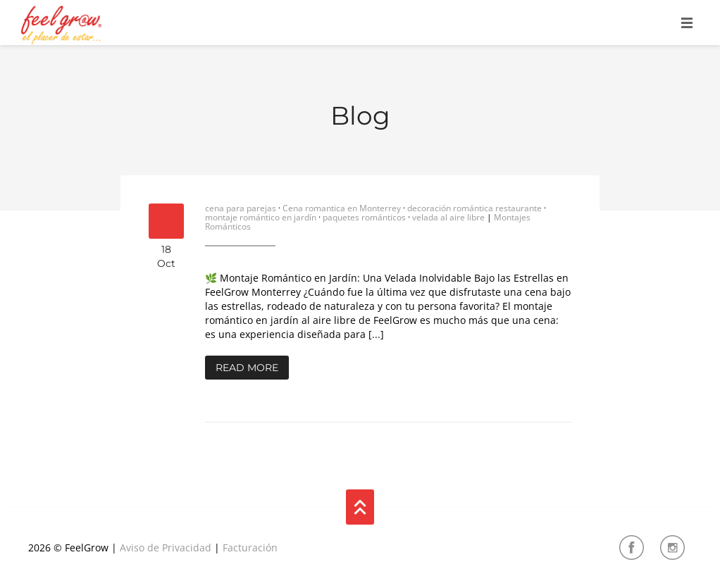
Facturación (250, 548)
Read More (247, 368)
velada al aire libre (448, 217)
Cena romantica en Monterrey (342, 208)
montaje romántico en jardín (261, 217)
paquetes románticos (364, 217)
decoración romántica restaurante (474, 208)
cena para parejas (241, 208)
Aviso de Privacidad (166, 548)
